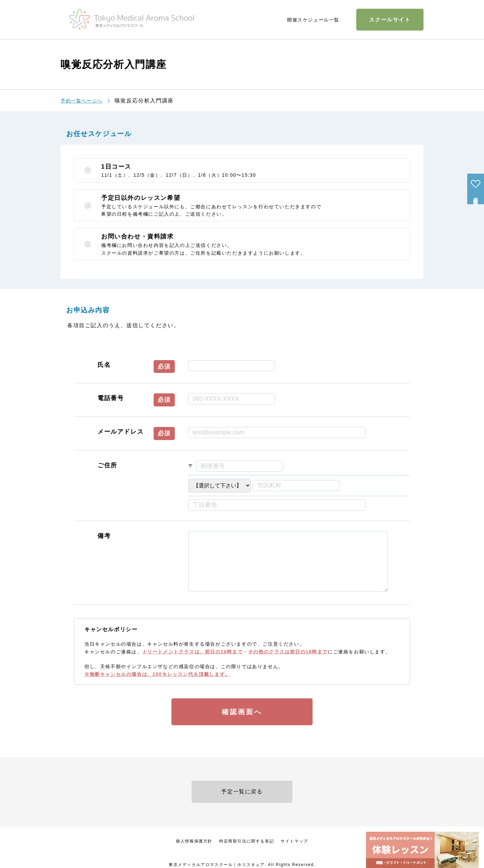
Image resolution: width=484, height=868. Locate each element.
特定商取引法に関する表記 (247, 841)
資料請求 (476, 196)
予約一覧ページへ (82, 101)
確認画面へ (242, 712)
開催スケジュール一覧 (313, 20)
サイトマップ (294, 841)
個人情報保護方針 (194, 841)
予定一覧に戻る (242, 792)
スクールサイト (390, 20)
